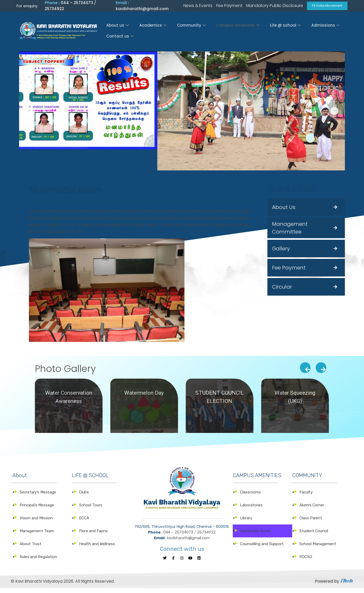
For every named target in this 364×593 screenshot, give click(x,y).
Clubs (84, 497)
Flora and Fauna (93, 535)
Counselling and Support (262, 548)
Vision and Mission (36, 522)
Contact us (119, 40)
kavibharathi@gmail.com (142, 11)
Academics (152, 29)
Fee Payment (289, 272)
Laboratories (251, 509)
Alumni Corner (312, 509)
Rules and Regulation (38, 561)
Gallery (281, 253)
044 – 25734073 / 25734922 (189, 537)
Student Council (314, 535)
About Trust (30, 548)
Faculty (306, 497)
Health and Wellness (97, 548)
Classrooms (250, 497)
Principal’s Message (37, 509)
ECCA (84, 522)
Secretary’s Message (38, 497)
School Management (318, 548)
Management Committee (290, 232)
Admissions (327, 29)
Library (246, 522)
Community (191, 29)
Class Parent (311, 522)
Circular (282, 291)
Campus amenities (238, 29)
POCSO (306, 561)
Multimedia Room (255, 535)
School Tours (91, 509)
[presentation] (305, 372)
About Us (284, 212)
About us (116, 29)
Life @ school (286, 29)
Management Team (37, 535)
